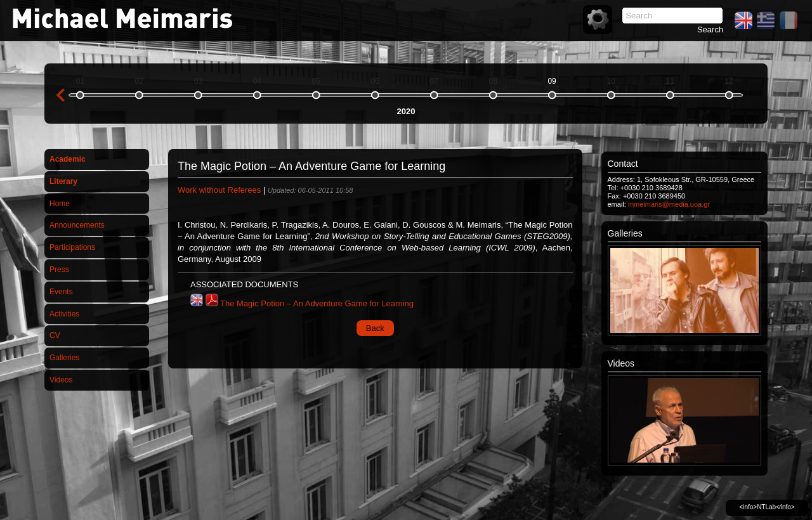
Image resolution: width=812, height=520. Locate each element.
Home (60, 204)
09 (552, 81)
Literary (63, 181)
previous (60, 95)
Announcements (77, 225)
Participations (72, 247)
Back (375, 328)
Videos (61, 380)
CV (55, 335)
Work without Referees (219, 190)
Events (61, 292)
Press (59, 270)
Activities (64, 314)
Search (710, 29)
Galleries (64, 358)
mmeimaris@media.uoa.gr (669, 204)
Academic (68, 159)
